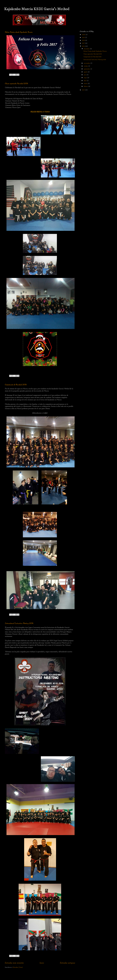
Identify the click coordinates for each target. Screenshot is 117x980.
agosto (86, 72)
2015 (84, 90)
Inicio (42, 963)
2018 (84, 40)
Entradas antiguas (67, 963)
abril (85, 81)
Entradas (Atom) (18, 967)
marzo (86, 84)
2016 (84, 46)
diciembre (87, 49)
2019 (84, 38)
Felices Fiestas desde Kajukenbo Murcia (19, 32)
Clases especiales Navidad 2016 (16, 83)
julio (85, 75)
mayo (86, 78)
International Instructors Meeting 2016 (19, 623)
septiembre (87, 69)
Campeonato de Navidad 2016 (16, 384)
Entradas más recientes (14, 963)
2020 (84, 35)
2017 (84, 43)
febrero (86, 86)
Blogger (72, 976)
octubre (86, 66)
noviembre (87, 63)
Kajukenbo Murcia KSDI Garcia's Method (37, 9)
